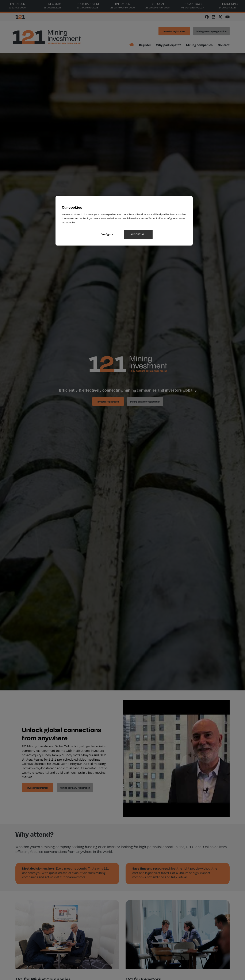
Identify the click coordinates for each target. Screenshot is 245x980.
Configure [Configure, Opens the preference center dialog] (107, 234)
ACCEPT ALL (138, 234)
